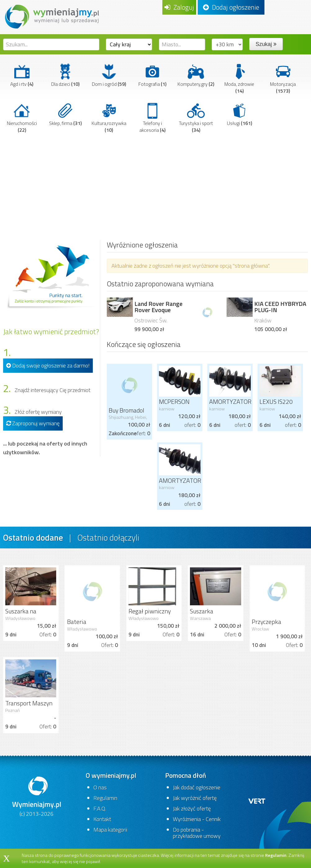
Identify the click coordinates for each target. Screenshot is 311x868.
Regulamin (105, 798)
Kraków (263, 320)
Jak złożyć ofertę (192, 808)
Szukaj (266, 44)
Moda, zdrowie (239, 78)
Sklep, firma (65, 114)
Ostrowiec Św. (151, 320)
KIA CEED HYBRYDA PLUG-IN (280, 307)
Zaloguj (179, 7)
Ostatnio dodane (33, 537)
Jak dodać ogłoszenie (197, 787)
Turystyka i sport (196, 118)
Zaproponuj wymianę (33, 423)
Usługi (239, 114)
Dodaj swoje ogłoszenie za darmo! (48, 365)
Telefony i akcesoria (152, 118)
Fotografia (152, 75)
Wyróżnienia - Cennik (197, 819)
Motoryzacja (283, 78)
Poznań (13, 710)
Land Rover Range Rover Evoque (158, 307)
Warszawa (200, 618)
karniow (167, 409)
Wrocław (260, 629)
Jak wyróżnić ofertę (195, 798)
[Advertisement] (155, 182)
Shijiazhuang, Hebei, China (128, 420)
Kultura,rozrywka (109, 118)
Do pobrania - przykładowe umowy (197, 833)
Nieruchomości (22, 118)
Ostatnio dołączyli (108, 537)
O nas (100, 787)
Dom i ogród (109, 75)
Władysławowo (20, 618)
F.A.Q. (100, 808)
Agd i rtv (22, 75)
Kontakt (102, 819)
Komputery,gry (196, 75)
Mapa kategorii (110, 830)
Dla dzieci (65, 75)
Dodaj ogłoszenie (231, 7)
